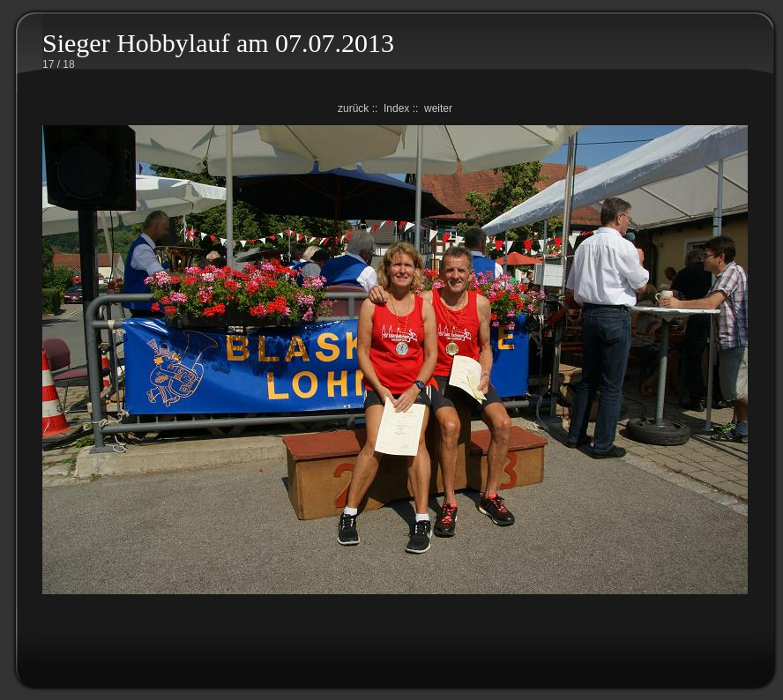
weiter (438, 108)
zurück (353, 108)
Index (396, 108)
